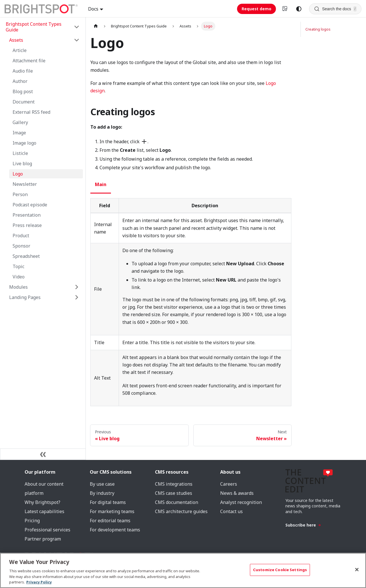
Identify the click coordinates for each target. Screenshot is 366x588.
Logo (18, 174)
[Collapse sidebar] (43, 454)
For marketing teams (112, 511)
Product (21, 236)
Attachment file (29, 61)
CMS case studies (174, 493)
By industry (102, 493)
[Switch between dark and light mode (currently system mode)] (299, 9)
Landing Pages (25, 297)
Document (24, 102)
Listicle (20, 153)
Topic (18, 266)
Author (20, 81)
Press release (27, 225)
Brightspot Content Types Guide (34, 27)
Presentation (27, 215)
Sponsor (21, 246)
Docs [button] (93, 9)
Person (20, 194)
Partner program (43, 539)
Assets (16, 40)
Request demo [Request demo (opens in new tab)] (256, 9)
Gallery (20, 122)
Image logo (24, 143)
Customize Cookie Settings (280, 570)
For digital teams (108, 502)
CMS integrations (174, 484)
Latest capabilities (44, 511)
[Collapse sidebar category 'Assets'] (77, 40)
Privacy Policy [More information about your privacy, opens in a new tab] (39, 582)
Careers (229, 484)
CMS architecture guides (181, 511)
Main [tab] (101, 184)
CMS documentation (177, 502)
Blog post (23, 91)
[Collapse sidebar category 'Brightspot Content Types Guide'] (77, 27)
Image (19, 133)
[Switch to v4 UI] (285, 9)
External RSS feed (31, 112)
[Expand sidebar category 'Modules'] (77, 287)
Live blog (22, 164)
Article (20, 50)
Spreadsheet (26, 256)
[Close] (357, 570)
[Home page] (96, 26)
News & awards (237, 493)
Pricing (32, 521)
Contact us (231, 511)
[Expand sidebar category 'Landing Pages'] (77, 297)
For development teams (115, 530)
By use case (102, 484)
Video (19, 277)
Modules (18, 287)
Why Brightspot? (42, 502)
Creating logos (318, 29)
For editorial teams (110, 521)
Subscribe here (303, 525)
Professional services (47, 530)
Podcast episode (30, 205)
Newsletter (25, 184)
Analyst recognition (241, 502)
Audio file (23, 71)
